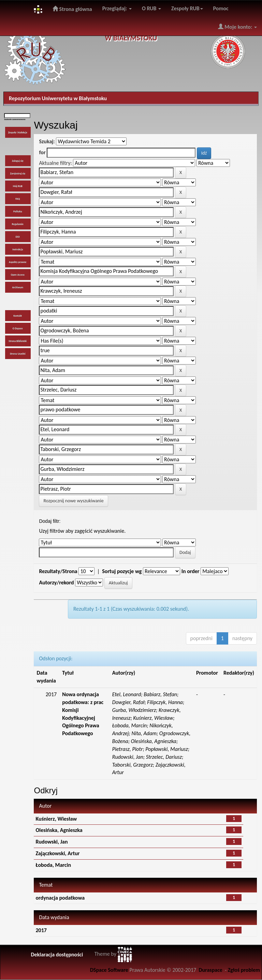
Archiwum (18, 287)
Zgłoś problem (244, 970)
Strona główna (72, 9)
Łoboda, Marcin (53, 865)
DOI (18, 237)
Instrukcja (18, 249)
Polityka (18, 211)
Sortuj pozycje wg (122, 571)
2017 (41, 930)
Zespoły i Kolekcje (18, 133)
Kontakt (18, 316)
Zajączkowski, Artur (57, 853)
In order (191, 571)
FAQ (18, 199)
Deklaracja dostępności (57, 955)
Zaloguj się (18, 161)
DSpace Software (109, 970)
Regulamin (18, 224)
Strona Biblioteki (18, 341)
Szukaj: (47, 141)
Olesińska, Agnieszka (59, 830)
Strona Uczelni (18, 354)
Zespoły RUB (187, 8)
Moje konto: (237, 27)
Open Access (18, 275)
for (42, 152)
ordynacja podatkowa (60, 898)
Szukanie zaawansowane (15, 119)
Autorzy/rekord (56, 582)
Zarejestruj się (18, 174)
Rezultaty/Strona (58, 571)
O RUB (151, 8)
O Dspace (18, 328)
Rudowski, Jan (52, 842)
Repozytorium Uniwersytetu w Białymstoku (58, 98)
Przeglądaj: (117, 8)
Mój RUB (18, 186)
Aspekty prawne (18, 262)
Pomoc (221, 8)
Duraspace (210, 970)
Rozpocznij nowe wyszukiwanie (73, 501)
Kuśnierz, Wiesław (56, 819)
